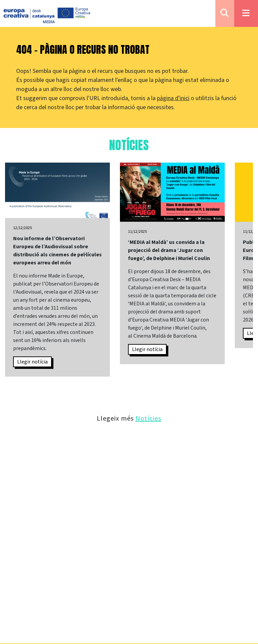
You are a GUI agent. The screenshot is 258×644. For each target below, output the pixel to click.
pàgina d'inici (173, 98)
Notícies (148, 418)
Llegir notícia (32, 362)
